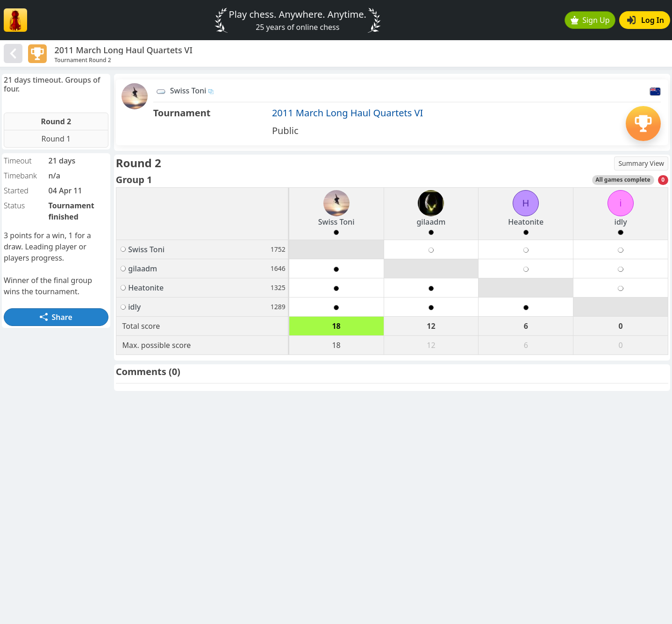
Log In (646, 20)
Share (56, 317)
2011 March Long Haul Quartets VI (347, 113)
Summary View (641, 163)
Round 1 (56, 139)
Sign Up (590, 20)
